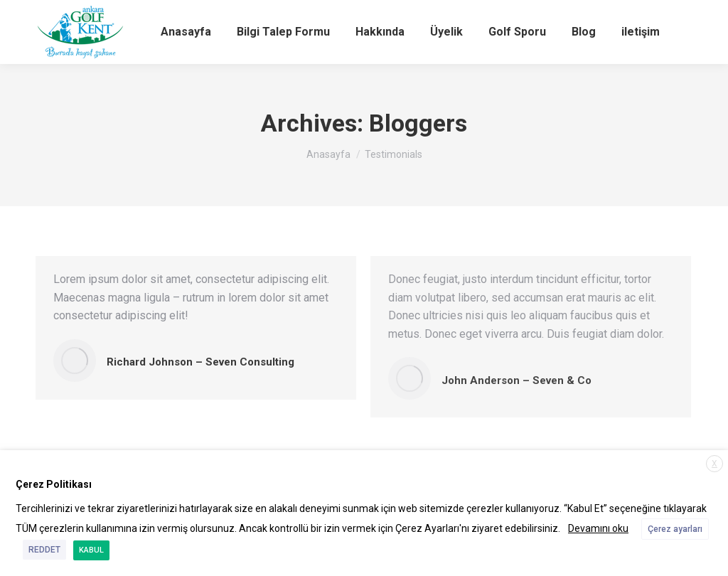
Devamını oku (598, 528)
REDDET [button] (44, 550)
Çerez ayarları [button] (675, 529)
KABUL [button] (91, 550)
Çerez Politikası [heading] (54, 484)
